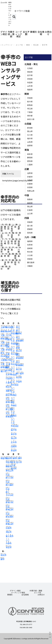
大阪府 (30, 180)
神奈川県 (31, 119)
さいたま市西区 (14, 392)
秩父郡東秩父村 (19, 348)
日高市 (9, 528)
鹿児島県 (31, 262)
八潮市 (19, 458)
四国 (27, 218)
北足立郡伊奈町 (9, 347)
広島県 (30, 210)
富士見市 (10, 536)
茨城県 (30, 98)
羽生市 (9, 462)
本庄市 (9, 547)
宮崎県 (30, 259)
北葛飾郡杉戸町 (9, 357)
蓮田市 (9, 458)
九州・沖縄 (30, 237)
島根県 (30, 203)
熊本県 (30, 252)
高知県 (30, 233)
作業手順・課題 (11, 34)
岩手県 (30, 75)
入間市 (3, 360)
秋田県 (30, 82)
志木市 (14, 442)
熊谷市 (9, 387)
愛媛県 (30, 229)
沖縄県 (30, 266)
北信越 (28, 124)
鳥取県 (30, 199)
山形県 (30, 86)
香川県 (30, 226)
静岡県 (30, 157)
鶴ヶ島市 (20, 373)
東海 (27, 150)
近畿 (27, 169)
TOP (50, 637)
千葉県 (30, 112)
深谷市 (9, 532)
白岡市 (14, 446)
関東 (28, 45)
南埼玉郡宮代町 (14, 465)
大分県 (30, 255)
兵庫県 (30, 184)
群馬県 (30, 105)
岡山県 (30, 206)
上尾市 (3, 327)
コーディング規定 (19, 34)
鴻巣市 (9, 391)
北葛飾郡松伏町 (9, 367)
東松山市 (10, 470)
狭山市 (14, 438)
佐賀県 (30, 245)
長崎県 (30, 248)
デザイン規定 (4, 33)
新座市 (3, 458)
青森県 (30, 72)
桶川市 (3, 371)
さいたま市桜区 (14, 371)
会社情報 (41, 33)
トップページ (7, 45)
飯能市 (9, 466)
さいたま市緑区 (14, 402)
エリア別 (26, 33)
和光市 (3, 555)
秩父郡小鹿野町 (19, 330)
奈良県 (30, 187)
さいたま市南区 (14, 413)
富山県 (30, 131)
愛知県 (30, 161)
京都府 (30, 177)
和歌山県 (31, 191)
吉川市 (19, 462)
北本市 (9, 374)
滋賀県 (30, 173)
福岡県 (30, 241)
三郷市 (14, 458)
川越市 (9, 339)
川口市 (9, 335)
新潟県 (30, 128)
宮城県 (30, 79)
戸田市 (19, 382)
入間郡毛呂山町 (3, 353)
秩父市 (19, 369)
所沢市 (19, 377)
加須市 (9, 331)
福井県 (30, 138)
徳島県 (30, 222)
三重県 (30, 165)
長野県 (30, 145)
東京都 (30, 116)
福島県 (30, 89)
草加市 (14, 450)
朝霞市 (3, 331)
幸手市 (45, 45)
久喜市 (9, 383)
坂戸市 (14, 430)
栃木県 (30, 102)
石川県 (30, 135)
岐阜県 (30, 154)
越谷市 (9, 395)
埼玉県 (36, 45)
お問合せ (41, 595)
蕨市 (2, 559)
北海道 (30, 68)
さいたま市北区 (14, 361)
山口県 (30, 213)
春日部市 (10, 327)
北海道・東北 (31, 64)
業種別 (33, 32)
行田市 (9, 378)
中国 (27, 195)
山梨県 (30, 142)
